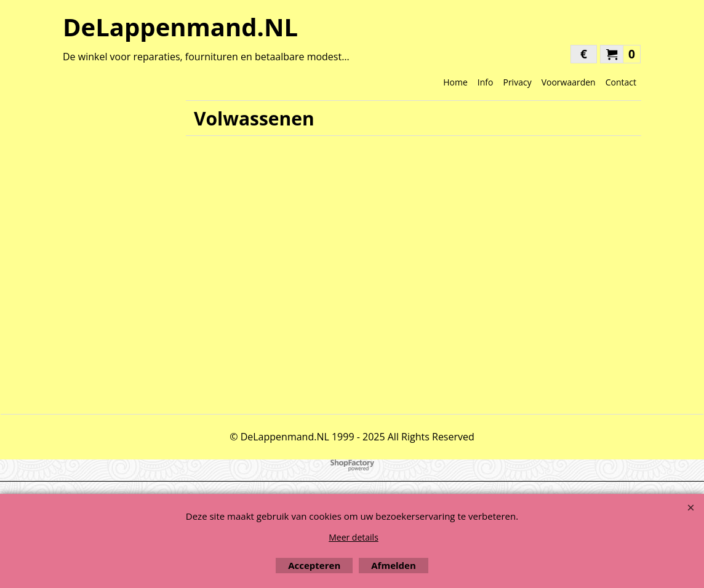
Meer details (354, 537)
